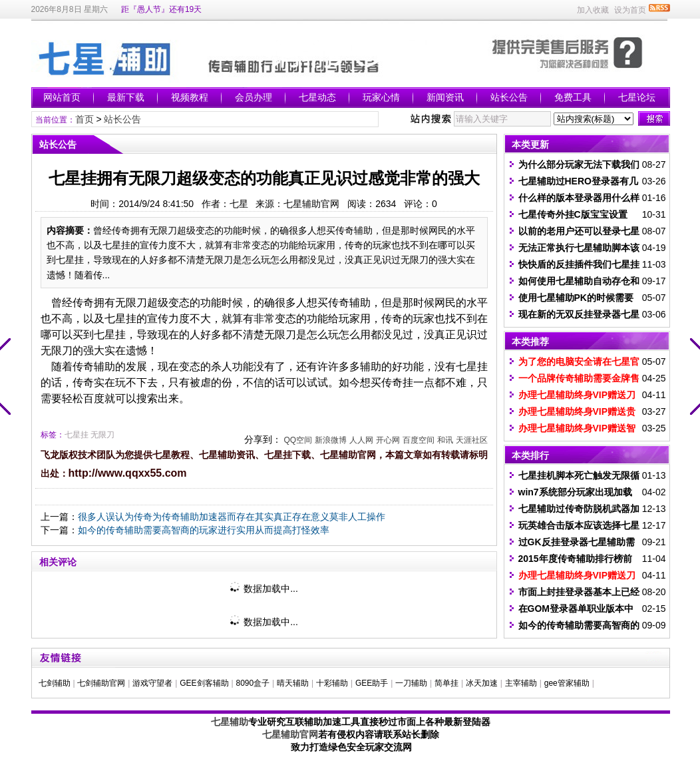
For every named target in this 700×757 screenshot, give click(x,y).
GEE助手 (372, 683)
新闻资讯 (445, 97)
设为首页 (630, 10)
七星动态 (317, 97)
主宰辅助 (521, 683)
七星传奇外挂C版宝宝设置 (573, 214)
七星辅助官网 (290, 734)
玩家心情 (381, 97)
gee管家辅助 (567, 683)
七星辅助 (230, 722)
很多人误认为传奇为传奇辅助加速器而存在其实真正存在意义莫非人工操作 (232, 517)
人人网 (361, 440)
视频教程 (190, 97)
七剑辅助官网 (101, 683)
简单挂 (446, 683)
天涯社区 (472, 440)
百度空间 (419, 440)
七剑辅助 (55, 683)
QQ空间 (298, 440)
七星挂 (77, 435)
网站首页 (62, 97)
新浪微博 (331, 440)
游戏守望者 (152, 683)
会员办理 (254, 97)
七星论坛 (637, 97)
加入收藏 (593, 10)
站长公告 (509, 97)
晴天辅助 (293, 683)
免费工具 (573, 97)
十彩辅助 (332, 683)
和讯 (445, 440)
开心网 (388, 440)
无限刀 (102, 435)
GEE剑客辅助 (204, 683)
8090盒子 (253, 683)
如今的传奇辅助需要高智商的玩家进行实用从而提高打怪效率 (204, 530)
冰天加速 (482, 683)
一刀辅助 (411, 683)
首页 (85, 119)
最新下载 (126, 97)
